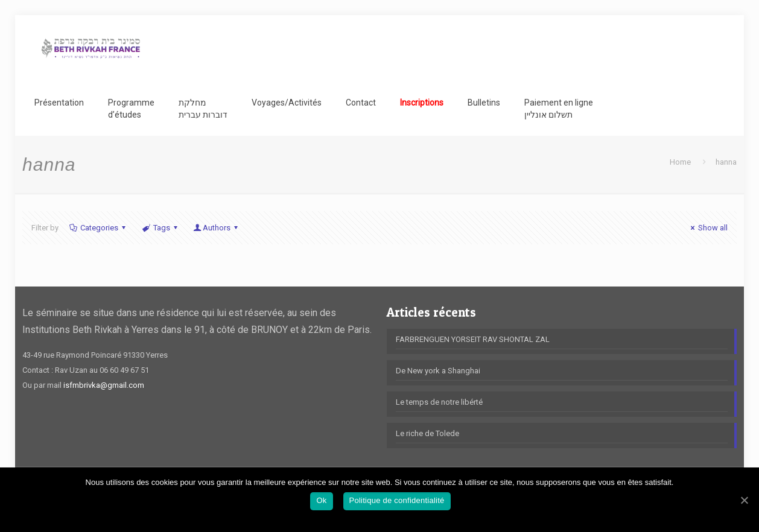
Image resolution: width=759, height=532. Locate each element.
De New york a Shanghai (438, 371)
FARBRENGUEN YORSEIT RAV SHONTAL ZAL (473, 339)
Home (680, 162)
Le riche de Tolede (427, 433)
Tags (160, 228)
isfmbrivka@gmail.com (104, 385)
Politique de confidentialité (397, 500)
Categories (98, 228)
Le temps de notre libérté (439, 402)
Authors (217, 228)
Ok (321, 500)
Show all (707, 228)
